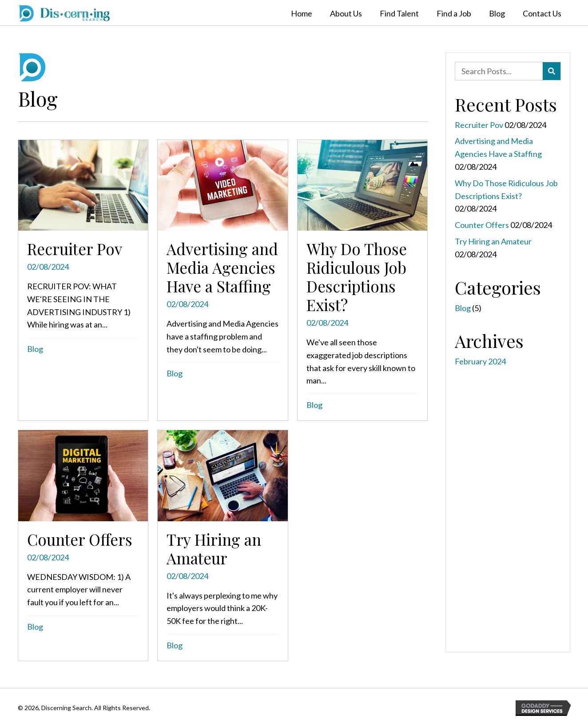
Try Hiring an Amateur (493, 241)
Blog (35, 349)
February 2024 (480, 361)
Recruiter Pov (479, 125)
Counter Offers (482, 225)
